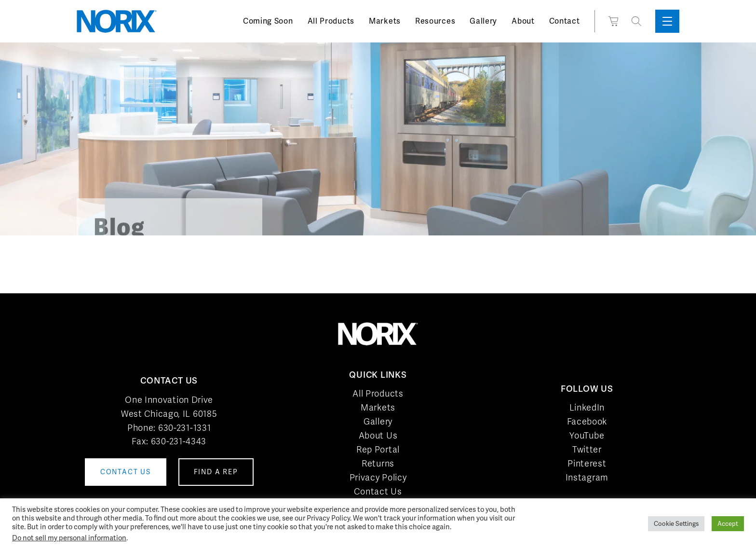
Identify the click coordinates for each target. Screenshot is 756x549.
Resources (435, 21)
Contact (565, 21)
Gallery (483, 21)
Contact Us (378, 491)
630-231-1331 (184, 428)
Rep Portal (378, 449)
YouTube (587, 435)
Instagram (587, 477)
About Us (378, 435)
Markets (385, 21)
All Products (331, 21)
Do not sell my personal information (69, 538)
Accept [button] (728, 524)
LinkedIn (587, 407)
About (523, 21)
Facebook (587, 421)
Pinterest (587, 463)
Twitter (587, 449)
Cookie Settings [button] (676, 524)
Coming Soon (268, 21)
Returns (378, 463)
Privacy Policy (378, 477)
